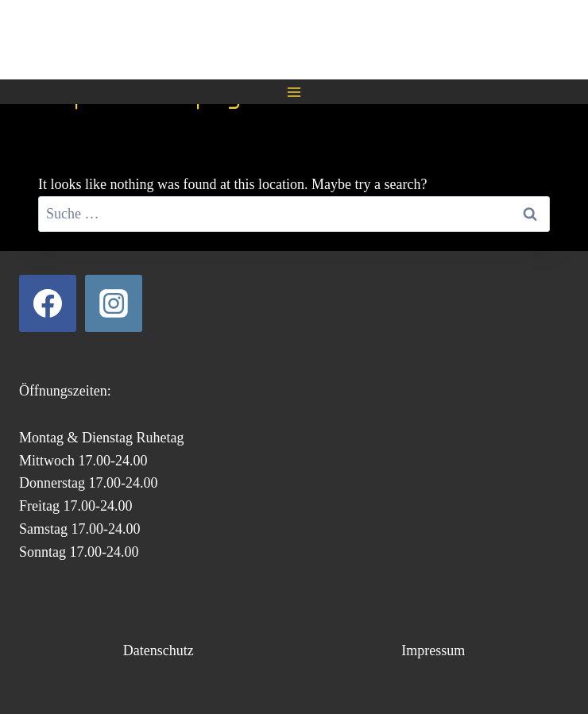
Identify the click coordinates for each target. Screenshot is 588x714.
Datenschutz (159, 650)
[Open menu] (294, 92)
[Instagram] (114, 303)
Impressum (433, 650)
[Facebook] (48, 303)
